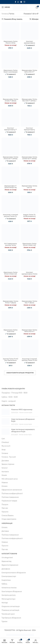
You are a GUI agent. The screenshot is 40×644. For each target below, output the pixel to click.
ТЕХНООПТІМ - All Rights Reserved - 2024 (20, 630)
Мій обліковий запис (10, 479)
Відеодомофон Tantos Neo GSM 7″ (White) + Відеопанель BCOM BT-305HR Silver (29, 102)
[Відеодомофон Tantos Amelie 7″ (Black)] (11, 89)
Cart (3, 439)
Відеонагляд (6, 561)
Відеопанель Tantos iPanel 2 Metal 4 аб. (29, 244)
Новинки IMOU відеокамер (22, 410)
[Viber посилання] (24, 2)
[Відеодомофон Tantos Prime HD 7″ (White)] (11, 147)
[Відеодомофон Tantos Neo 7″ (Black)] (30, 291)
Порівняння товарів (9, 501)
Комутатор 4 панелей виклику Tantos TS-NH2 (11, 216)
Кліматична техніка (9, 588)
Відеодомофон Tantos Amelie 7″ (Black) (11, 100)
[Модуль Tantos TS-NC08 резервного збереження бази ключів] (30, 204)
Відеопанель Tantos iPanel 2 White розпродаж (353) (11, 43)
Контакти (5, 472)
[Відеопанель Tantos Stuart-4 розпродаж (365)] (11, 60)
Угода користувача (9, 519)
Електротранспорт (9, 576)
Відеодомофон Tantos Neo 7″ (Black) (29, 302)
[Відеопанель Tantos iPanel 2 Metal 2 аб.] (11, 262)
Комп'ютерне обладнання (12, 591)
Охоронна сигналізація (11, 606)
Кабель (4, 584)
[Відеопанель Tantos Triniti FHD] (11, 320)
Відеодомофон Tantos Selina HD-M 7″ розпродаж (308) (29, 72)
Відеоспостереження (10, 565)
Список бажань (8, 515)
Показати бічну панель (13, 19)
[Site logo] (20, 7)
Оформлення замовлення (12, 490)
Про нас (5, 508)
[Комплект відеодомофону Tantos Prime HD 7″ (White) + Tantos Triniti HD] (30, 118)
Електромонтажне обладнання (14, 573)
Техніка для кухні (8, 614)
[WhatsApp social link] (18, 2)
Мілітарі (5, 603)
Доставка (5, 461)
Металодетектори (8, 599)
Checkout (5, 442)
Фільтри (35, 19)
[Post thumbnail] (6, 412)
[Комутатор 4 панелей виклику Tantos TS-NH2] (11, 204)
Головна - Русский (9, 457)
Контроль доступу (9, 595)
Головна (5, 14)
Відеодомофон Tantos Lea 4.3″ (29, 187)
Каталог (5, 468)
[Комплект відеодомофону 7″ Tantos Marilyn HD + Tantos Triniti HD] (11, 118)
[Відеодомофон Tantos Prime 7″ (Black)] (11, 291)
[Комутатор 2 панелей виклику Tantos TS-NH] (30, 348)
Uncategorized (7, 558)
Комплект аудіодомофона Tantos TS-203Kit (29, 274)
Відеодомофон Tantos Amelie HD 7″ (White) (29, 158)
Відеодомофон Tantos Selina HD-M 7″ (29, 331)
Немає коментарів (26, 412)
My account (6, 446)
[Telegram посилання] (21, 2)
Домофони (6, 569)
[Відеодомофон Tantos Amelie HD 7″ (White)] (30, 147)
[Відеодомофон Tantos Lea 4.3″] (30, 175)
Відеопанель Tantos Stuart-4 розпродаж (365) (11, 72)
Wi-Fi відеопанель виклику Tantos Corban (11, 245)
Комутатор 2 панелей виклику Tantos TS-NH (29, 360)
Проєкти (5, 512)
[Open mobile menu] (6, 7)
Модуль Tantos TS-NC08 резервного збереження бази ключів (29, 217)
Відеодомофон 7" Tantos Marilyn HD (11, 187)
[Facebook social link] (15, 2)
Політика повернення (10, 497)
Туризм (4, 621)
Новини (5, 482)
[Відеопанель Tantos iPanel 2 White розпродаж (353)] (11, 31)
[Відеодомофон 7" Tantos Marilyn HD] (11, 175)
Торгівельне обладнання (11, 618)
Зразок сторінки (8, 464)
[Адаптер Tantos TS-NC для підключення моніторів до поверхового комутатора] (11, 348)
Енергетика (6, 580)
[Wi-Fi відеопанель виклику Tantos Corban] (11, 233)
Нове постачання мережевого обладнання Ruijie (23, 430)
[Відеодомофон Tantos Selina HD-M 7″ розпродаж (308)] (30, 60)
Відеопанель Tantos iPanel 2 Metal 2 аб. (11, 273)
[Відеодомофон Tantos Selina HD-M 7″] (30, 320)
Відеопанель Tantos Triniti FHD (11, 331)
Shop (4, 450)
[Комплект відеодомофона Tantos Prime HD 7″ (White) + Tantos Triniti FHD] (30, 31)
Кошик (4, 475)
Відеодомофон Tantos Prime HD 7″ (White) (11, 158)
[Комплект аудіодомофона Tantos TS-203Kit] (30, 262)
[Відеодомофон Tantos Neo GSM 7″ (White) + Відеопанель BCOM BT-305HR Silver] (30, 89)
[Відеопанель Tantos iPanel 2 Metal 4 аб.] (30, 233)
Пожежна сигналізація (10, 610)
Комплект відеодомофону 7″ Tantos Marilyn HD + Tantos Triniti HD (11, 130)
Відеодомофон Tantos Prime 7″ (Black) (11, 302)
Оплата (4, 486)
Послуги (5, 504)
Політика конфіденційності (12, 493)
